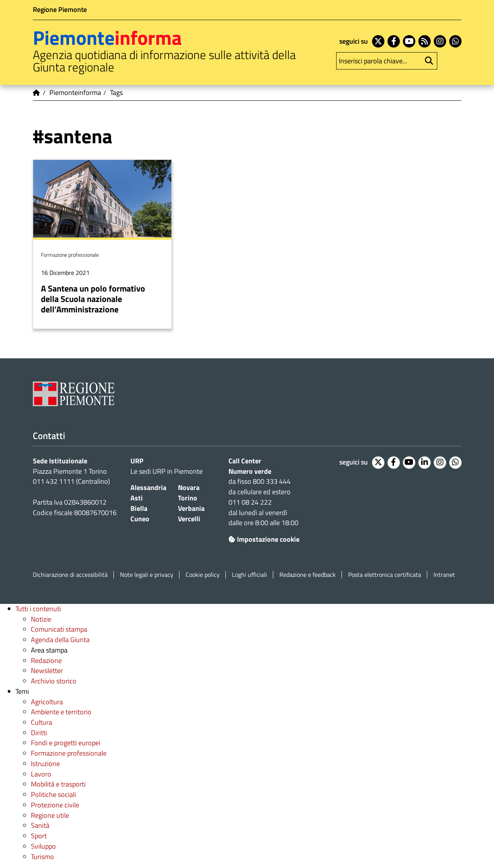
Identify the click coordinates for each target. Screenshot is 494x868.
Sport (39, 836)
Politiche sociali (53, 794)
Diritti (39, 733)
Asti (137, 498)
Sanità (40, 825)
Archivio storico (54, 681)
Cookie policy (203, 575)
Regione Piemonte (60, 9)
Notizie (41, 619)
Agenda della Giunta (60, 640)
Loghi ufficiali (250, 575)
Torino (188, 498)
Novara (189, 487)
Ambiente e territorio (61, 712)
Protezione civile (55, 805)
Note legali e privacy (147, 575)
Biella (139, 508)
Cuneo (140, 519)
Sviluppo (43, 846)
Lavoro (41, 774)
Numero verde (250, 471)
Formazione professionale (69, 753)
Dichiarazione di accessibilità (70, 575)
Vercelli (189, 519)
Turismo (42, 857)
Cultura (41, 722)
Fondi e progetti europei (66, 743)
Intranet (444, 575)
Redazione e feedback (308, 575)
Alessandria (148, 487)
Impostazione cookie (264, 539)
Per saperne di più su (102, 244)
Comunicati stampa (59, 629)
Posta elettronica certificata (385, 575)
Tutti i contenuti (38, 609)
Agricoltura (47, 702)
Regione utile (50, 815)
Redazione (46, 660)
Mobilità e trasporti (58, 784)
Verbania (191, 508)
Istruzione (45, 764)
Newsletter (47, 670)
